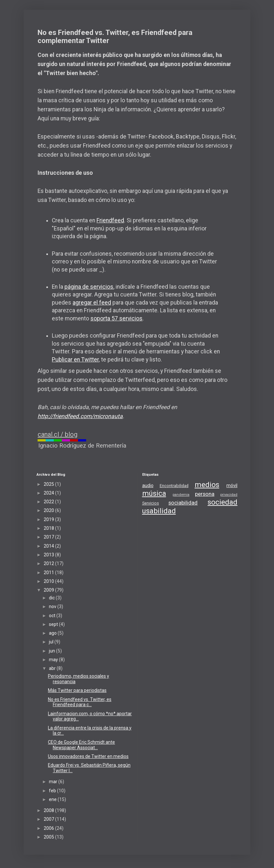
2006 (49, 828)
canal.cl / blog (57, 434)
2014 (49, 546)
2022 (49, 502)
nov (53, 606)
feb (53, 791)
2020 (49, 510)
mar (54, 782)
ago (53, 633)
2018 (49, 528)
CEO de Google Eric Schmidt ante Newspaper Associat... (81, 745)
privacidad (229, 495)
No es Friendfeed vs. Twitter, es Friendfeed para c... (80, 702)
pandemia (181, 495)
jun (52, 651)
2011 (49, 573)
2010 (49, 581)
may (54, 660)
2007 (49, 819)
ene (53, 799)
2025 (49, 484)
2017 (49, 537)
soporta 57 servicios (116, 318)
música (154, 493)
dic (52, 598)
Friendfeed (110, 220)
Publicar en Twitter (75, 360)
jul (52, 642)
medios (207, 484)
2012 (49, 563)
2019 (49, 519)
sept (54, 624)
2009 (49, 590)
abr (53, 668)
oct (53, 616)
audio (148, 485)
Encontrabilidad (174, 486)
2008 (49, 810)
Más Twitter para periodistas (77, 690)
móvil (232, 485)
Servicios (151, 503)
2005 (49, 837)
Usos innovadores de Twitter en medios (88, 756)
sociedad (223, 502)
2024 (49, 493)
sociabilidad (183, 503)
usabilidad (159, 511)
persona (205, 494)
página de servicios (89, 287)
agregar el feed (92, 303)
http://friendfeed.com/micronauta (80, 416)
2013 (49, 555)
